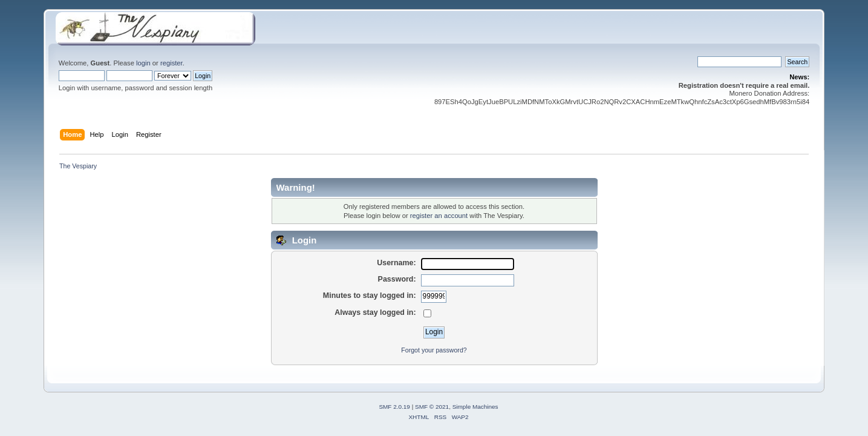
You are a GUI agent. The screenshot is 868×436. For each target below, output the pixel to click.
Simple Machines (475, 407)
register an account (439, 216)
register (171, 63)
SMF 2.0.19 (394, 407)
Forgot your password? (434, 350)
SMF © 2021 (432, 407)
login (143, 63)
